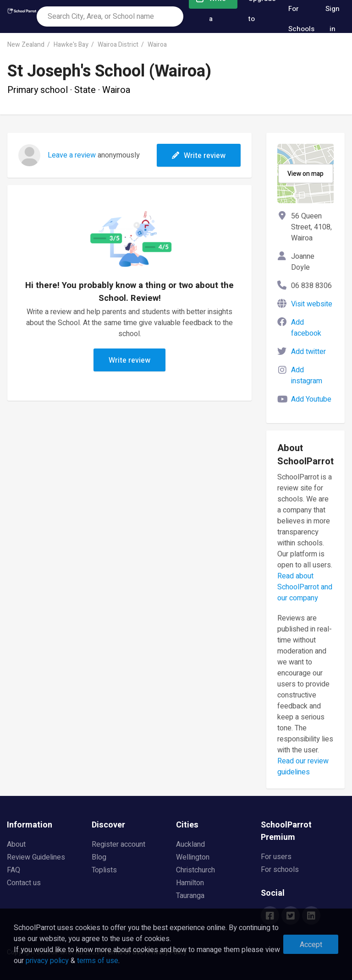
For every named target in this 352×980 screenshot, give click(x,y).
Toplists (104, 870)
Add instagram (307, 376)
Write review (199, 156)
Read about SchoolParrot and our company (305, 587)
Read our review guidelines (303, 767)
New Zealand (26, 45)
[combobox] (110, 16)
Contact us (24, 883)
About (16, 844)
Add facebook (306, 328)
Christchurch (195, 870)
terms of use (98, 961)
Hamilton (190, 883)
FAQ (14, 870)
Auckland (190, 844)
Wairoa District (118, 45)
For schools (280, 870)
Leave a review (72, 155)
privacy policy (47, 961)
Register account (118, 844)
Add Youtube (311, 399)
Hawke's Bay (71, 45)
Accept (311, 945)
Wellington (193, 857)
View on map (305, 174)
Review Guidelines (36, 857)
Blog (99, 857)
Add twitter (308, 352)
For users (276, 857)
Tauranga (190, 896)
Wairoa (157, 45)
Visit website (312, 304)
